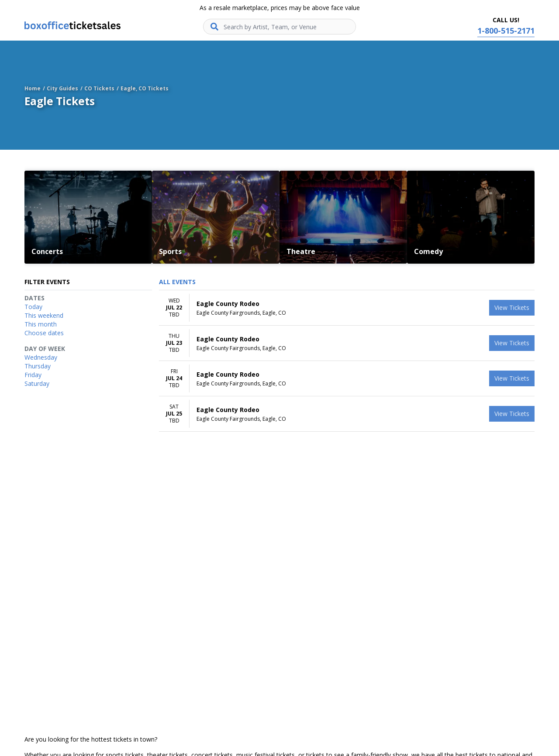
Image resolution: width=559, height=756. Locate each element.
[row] (347, 308)
